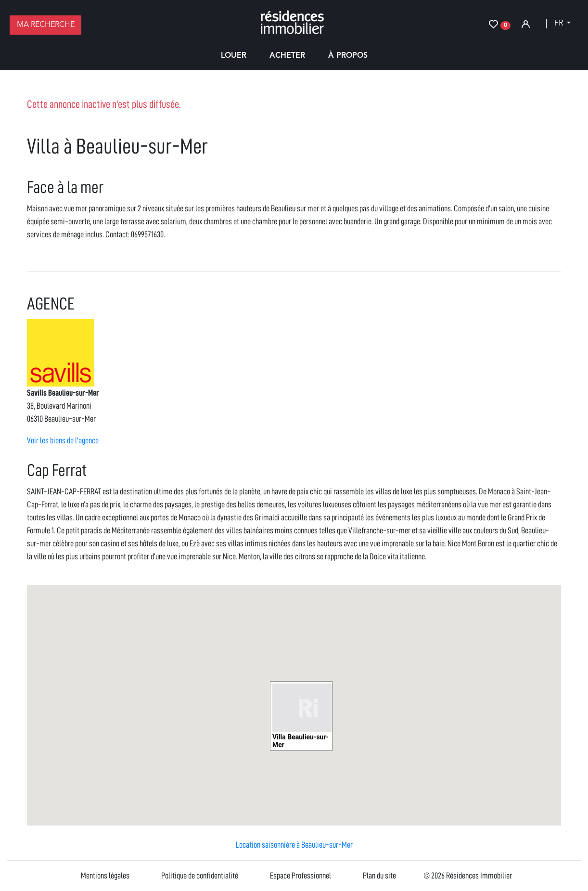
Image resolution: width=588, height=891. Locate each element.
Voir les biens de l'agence (63, 440)
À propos (348, 56)
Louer (234, 56)
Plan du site (379, 876)
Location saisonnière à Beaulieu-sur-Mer (294, 845)
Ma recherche (46, 25)
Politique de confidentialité (200, 876)
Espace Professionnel (300, 876)
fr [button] (560, 24)
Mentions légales (105, 876)
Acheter (287, 56)
